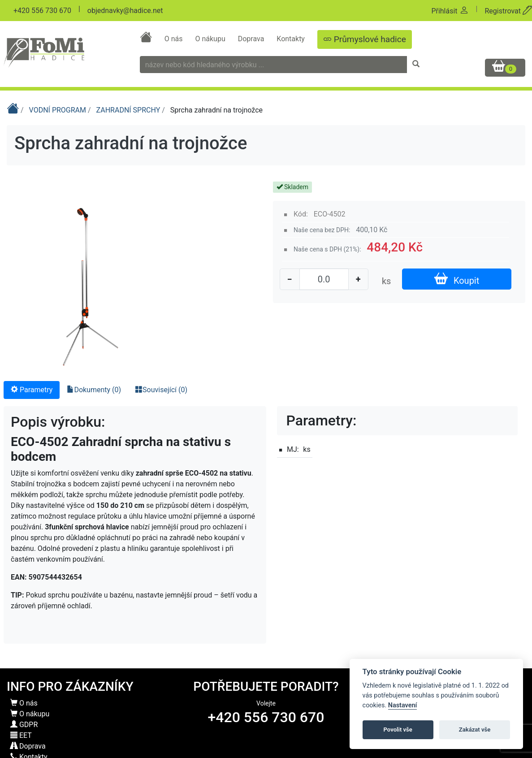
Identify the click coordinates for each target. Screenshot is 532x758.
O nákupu (211, 39)
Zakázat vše (475, 730)
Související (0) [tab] (161, 390)
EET (21, 735)
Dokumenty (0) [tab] (94, 390)
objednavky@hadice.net (125, 11)
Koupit (457, 279)
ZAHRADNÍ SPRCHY (129, 110)
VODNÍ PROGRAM (58, 110)
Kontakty (292, 39)
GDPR (24, 725)
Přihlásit (450, 11)
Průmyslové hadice (365, 39)
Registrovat (508, 11)
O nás (175, 39)
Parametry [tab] (32, 390)
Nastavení (403, 705)
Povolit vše (398, 730)
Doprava (252, 39)
